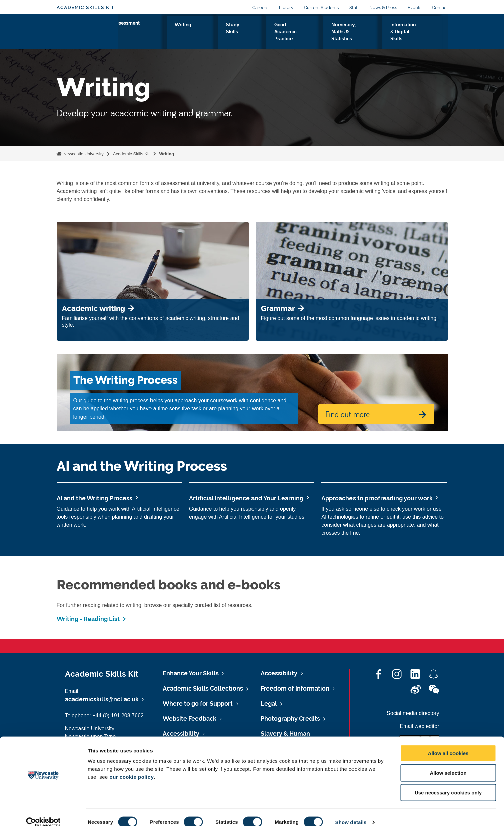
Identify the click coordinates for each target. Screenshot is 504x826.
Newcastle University (83, 154)
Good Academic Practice (260, 36)
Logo (87, 35)
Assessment (139, 32)
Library (286, 8)
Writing (175, 32)
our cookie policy (132, 768)
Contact (440, 8)
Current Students (321, 8)
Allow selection (448, 764)
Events (415, 8)
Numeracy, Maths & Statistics (332, 36)
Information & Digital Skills (407, 36)
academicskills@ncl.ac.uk (102, 699)
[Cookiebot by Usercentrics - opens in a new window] (43, 813)
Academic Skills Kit (85, 8)
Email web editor (419, 726)
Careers (260, 8)
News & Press (383, 8)
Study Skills (208, 36)
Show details (351, 813)
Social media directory (413, 713)
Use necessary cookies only (448, 783)
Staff (354, 8)
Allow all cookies (448, 744)
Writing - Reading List (88, 619)
